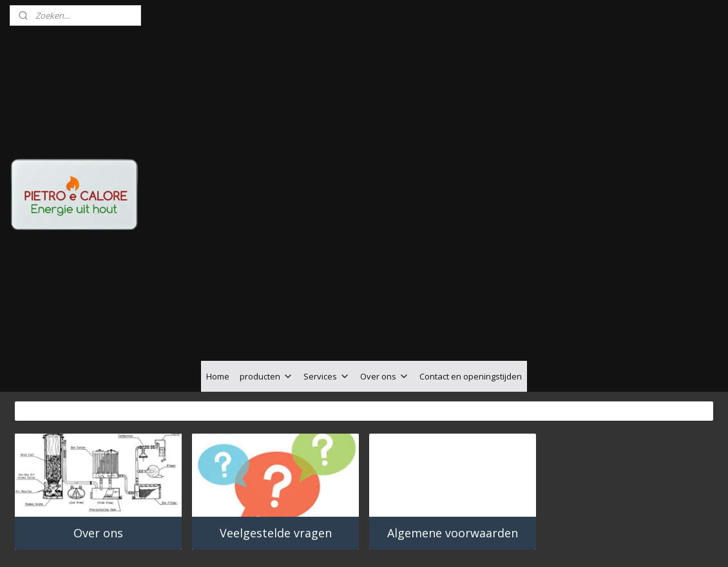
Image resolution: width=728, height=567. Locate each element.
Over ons (385, 304)
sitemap (327, 518)
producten (266, 304)
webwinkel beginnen (403, 518)
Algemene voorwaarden (453, 461)
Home (218, 304)
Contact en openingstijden (471, 304)
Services (327, 304)
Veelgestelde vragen (276, 461)
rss (354, 518)
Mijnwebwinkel (516, 518)
